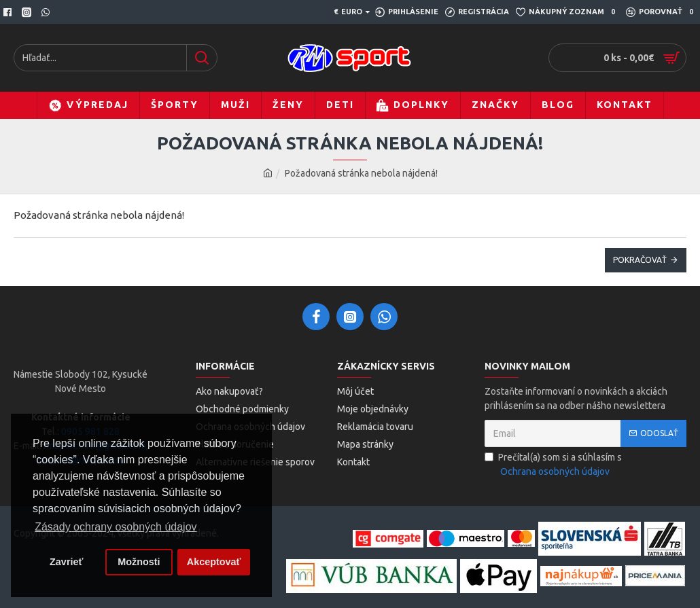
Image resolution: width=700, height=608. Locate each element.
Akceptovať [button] (214, 562)
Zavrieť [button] (66, 562)
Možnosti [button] (139, 562)
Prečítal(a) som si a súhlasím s (553, 465)
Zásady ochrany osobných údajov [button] (116, 527)
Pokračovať (640, 260)
